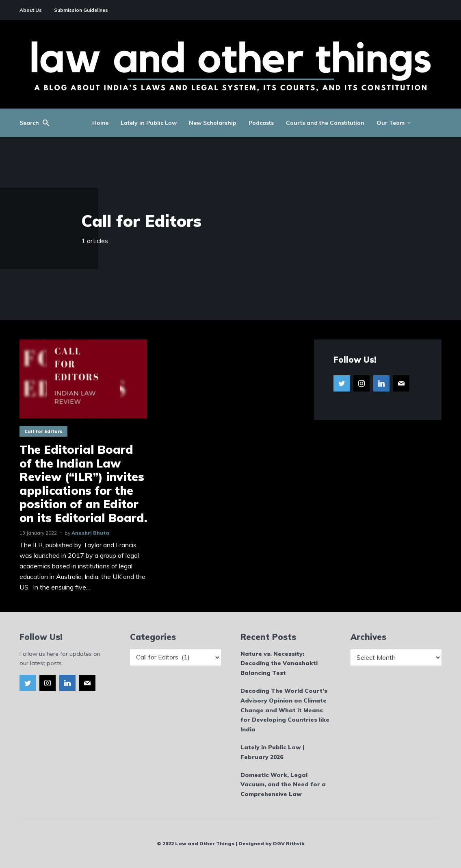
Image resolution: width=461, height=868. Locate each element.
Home (100, 123)
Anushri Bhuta (90, 533)
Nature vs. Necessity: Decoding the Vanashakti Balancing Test (279, 664)
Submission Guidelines (81, 10)
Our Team (391, 123)
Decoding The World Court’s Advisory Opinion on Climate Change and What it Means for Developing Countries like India (285, 710)
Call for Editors (43, 431)
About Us (31, 10)
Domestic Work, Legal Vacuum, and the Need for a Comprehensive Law (283, 785)
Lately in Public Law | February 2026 (272, 752)
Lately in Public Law (149, 123)
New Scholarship (213, 123)
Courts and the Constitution (325, 123)
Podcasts (261, 123)
